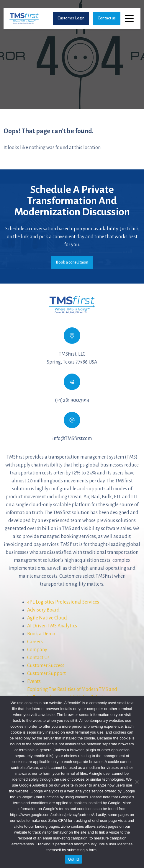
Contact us (107, 18)
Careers (35, 642)
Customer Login (71, 18)
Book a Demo (41, 634)
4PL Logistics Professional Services (63, 602)
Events (34, 682)
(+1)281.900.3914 (72, 400)
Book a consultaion (72, 262)
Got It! (73, 859)
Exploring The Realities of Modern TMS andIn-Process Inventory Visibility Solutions (72, 693)
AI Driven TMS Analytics (52, 626)
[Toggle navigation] (130, 18)
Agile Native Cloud (47, 618)
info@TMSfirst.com (72, 439)
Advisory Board (43, 610)
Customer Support (46, 674)
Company (37, 650)
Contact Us (38, 658)
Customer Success (46, 666)
